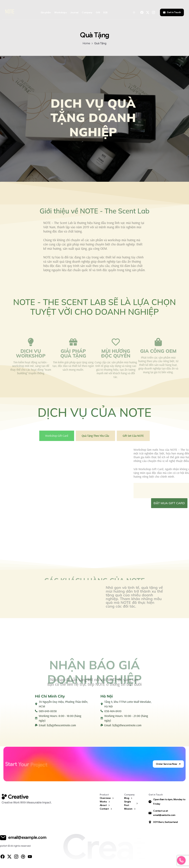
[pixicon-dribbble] (23, 858)
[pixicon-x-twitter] (9, 858)
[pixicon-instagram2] (16, 858)
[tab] (57, 437)
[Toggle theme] (134, 12)
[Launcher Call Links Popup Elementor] (181, 860)
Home (86, 43)
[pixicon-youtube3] (30, 858)
